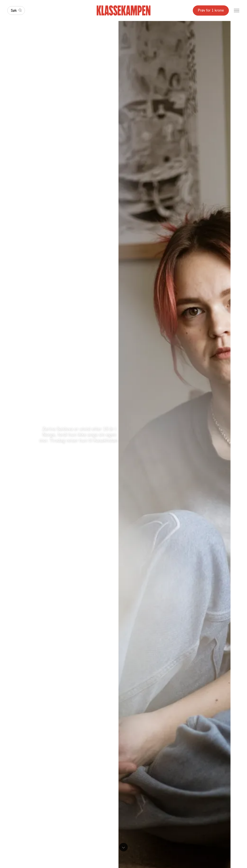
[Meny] (237, 10)
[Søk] (16, 10)
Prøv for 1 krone (211, 10)
